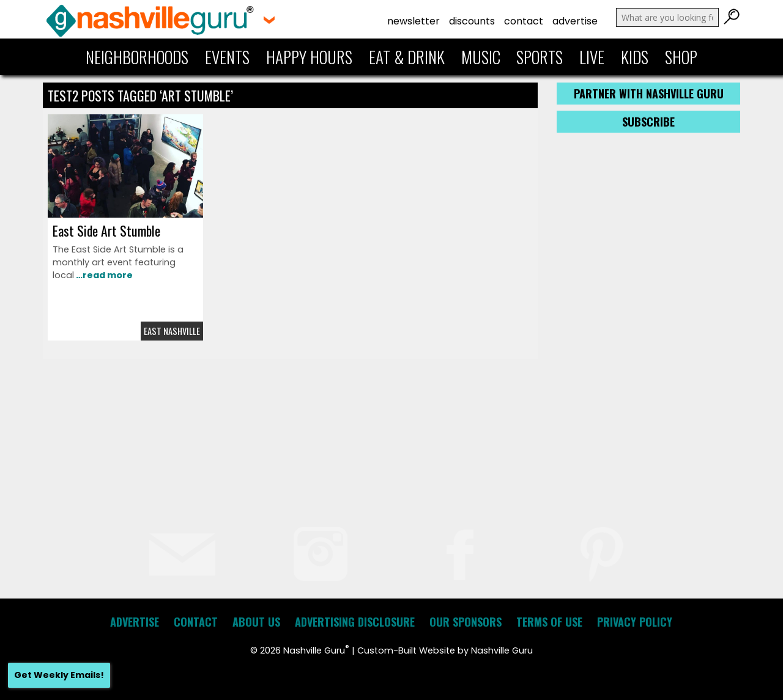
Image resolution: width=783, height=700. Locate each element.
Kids (635, 57)
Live (592, 57)
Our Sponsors (466, 622)
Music (481, 57)
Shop (681, 57)
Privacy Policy (635, 622)
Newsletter (414, 21)
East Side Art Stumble (106, 230)
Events (227, 57)
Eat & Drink (407, 57)
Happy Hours (309, 57)
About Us (256, 622)
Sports (540, 57)
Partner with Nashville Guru (649, 94)
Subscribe (648, 122)
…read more (103, 275)
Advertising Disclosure (355, 622)
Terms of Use (549, 622)
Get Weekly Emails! (59, 675)
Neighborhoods (137, 57)
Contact (524, 21)
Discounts (472, 21)
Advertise (575, 21)
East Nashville (172, 331)
